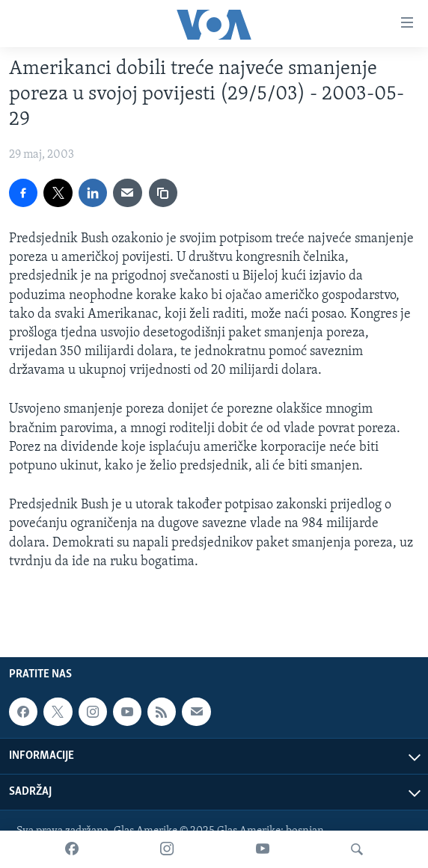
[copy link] (163, 193)
